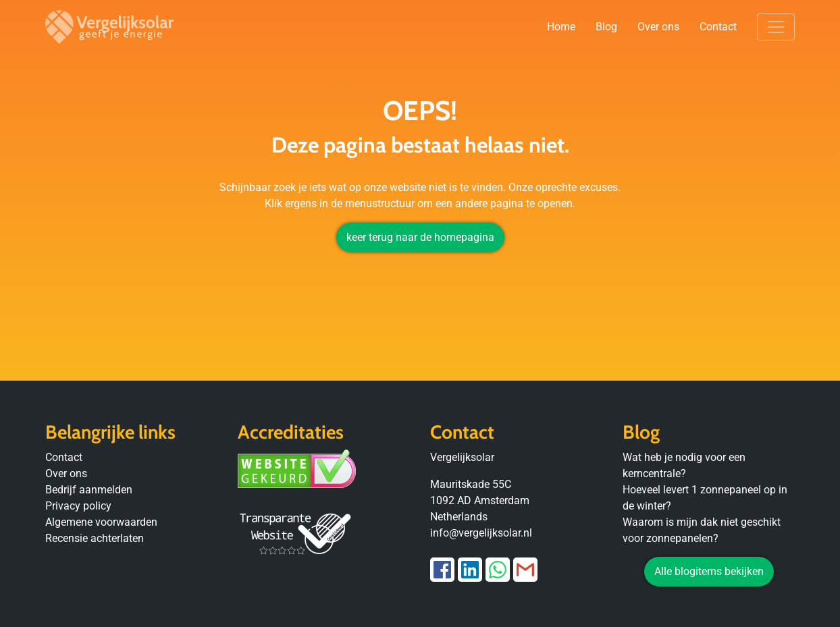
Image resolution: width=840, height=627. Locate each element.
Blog (606, 27)
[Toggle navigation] (776, 27)
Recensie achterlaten (95, 538)
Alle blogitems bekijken (709, 571)
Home (561, 27)
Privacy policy (78, 506)
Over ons (658, 27)
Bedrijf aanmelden (89, 490)
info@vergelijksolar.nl (481, 533)
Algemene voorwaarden (101, 522)
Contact (718, 27)
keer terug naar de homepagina (420, 237)
